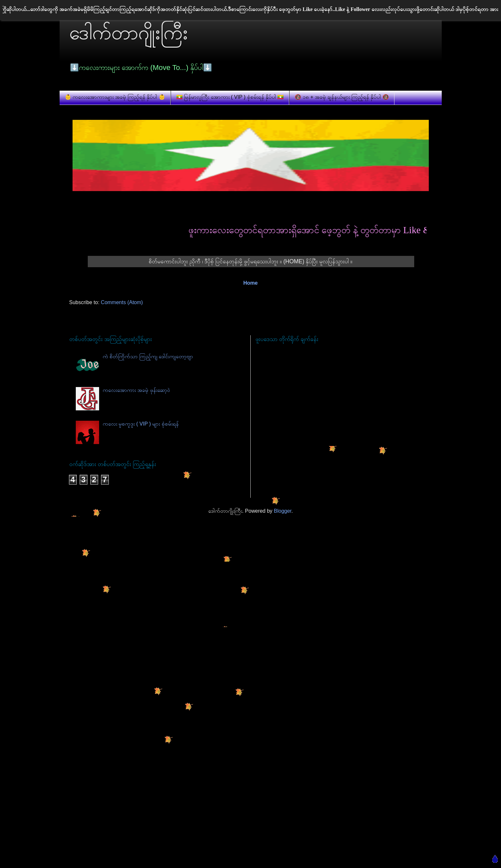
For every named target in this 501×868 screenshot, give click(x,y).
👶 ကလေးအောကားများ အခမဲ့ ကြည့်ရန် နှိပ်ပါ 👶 (115, 97)
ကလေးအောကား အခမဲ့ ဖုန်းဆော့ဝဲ (136, 390)
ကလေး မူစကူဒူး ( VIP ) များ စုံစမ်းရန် (141, 424)
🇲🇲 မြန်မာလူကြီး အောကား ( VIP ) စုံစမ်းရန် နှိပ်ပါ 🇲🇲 (230, 97)
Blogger (283, 511)
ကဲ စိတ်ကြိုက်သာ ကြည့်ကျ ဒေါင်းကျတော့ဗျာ (148, 356)
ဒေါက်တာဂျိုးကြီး (129, 33)
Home (250, 283)
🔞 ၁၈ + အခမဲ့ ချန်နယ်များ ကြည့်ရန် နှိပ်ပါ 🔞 (342, 97)
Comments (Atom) (122, 302)
